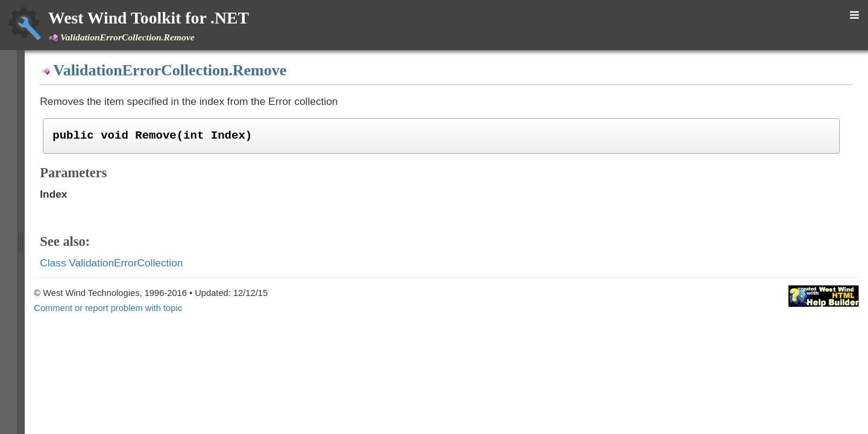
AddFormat (87, 210)
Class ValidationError (96, 146)
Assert (80, 226)
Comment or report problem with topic (395, 308)
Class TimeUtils (86, 83)
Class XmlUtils (84, 321)
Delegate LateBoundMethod (110, 337)
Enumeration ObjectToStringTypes (121, 369)
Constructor (89, 178)
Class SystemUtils (91, 67)
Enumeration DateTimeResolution (121, 353)
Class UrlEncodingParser (104, 99)
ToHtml (80, 258)
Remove (82, 242)
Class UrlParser (86, 115)
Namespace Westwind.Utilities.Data (112, 417)
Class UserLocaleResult (102, 130)
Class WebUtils (85, 306)
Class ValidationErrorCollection (115, 162)
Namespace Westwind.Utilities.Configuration (128, 401)
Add (75, 194)
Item (75, 289)
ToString (82, 274)
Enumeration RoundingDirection (117, 385)
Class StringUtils (88, 51)
